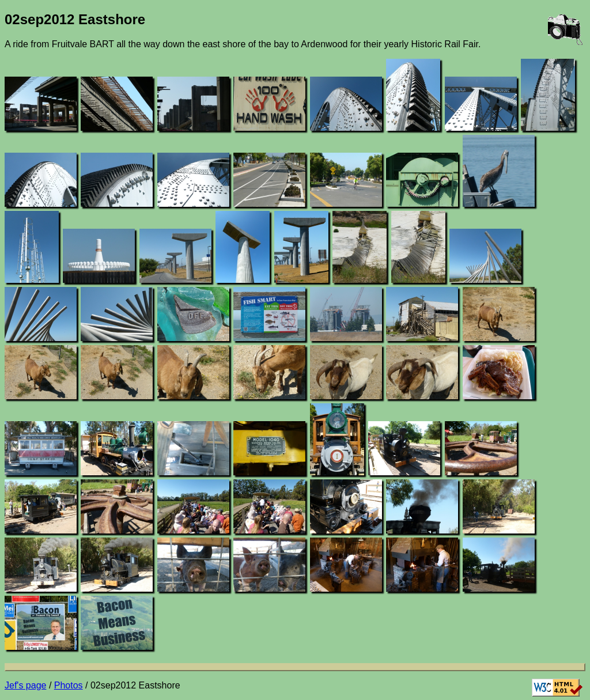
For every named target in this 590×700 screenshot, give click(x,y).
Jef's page (25, 685)
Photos (69, 685)
